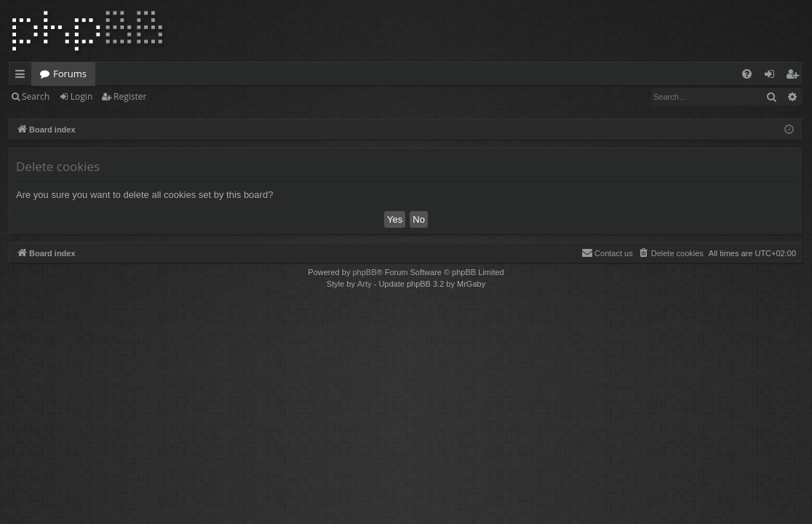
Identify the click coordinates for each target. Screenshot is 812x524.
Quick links (23, 76)
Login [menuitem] (772, 76)
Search (36, 96)
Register (130, 96)
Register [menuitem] (795, 76)
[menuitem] (747, 74)
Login (81, 96)
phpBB (364, 272)
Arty (365, 284)
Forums (70, 74)
